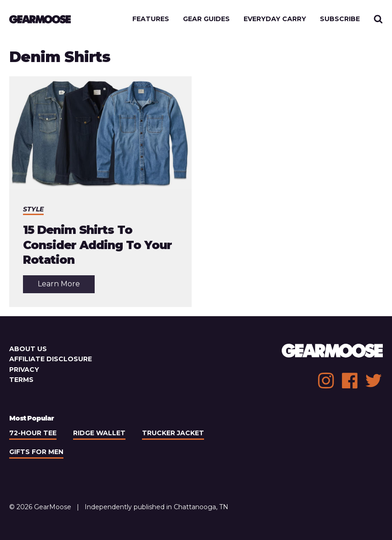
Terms (21, 380)
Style (33, 209)
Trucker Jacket (173, 433)
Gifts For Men (36, 452)
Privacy (24, 369)
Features (151, 19)
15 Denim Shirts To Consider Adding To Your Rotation (97, 245)
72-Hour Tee (33, 433)
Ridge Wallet (99, 433)
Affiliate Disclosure (51, 359)
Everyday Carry (275, 19)
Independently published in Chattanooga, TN (156, 507)
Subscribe (340, 19)
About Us (28, 349)
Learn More (66, 286)
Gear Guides (206, 19)
